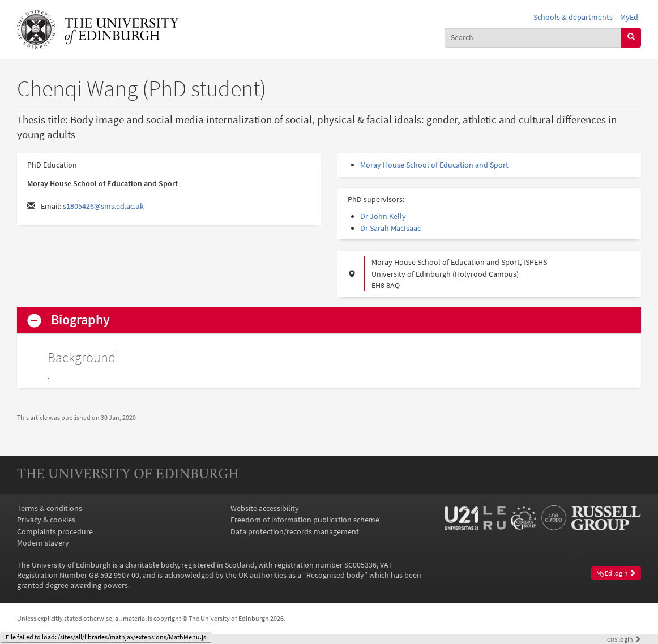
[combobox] (533, 38)
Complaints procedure (55, 531)
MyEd (629, 17)
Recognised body (335, 575)
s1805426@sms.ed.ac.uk (103, 206)
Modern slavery (43, 543)
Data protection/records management (295, 531)
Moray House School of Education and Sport (434, 165)
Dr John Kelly (383, 216)
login (624, 639)
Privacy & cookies (46, 520)
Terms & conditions (50, 508)
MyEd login (616, 573)
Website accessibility (265, 508)
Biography (80, 320)
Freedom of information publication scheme (305, 520)
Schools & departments (573, 17)
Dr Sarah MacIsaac (390, 228)
